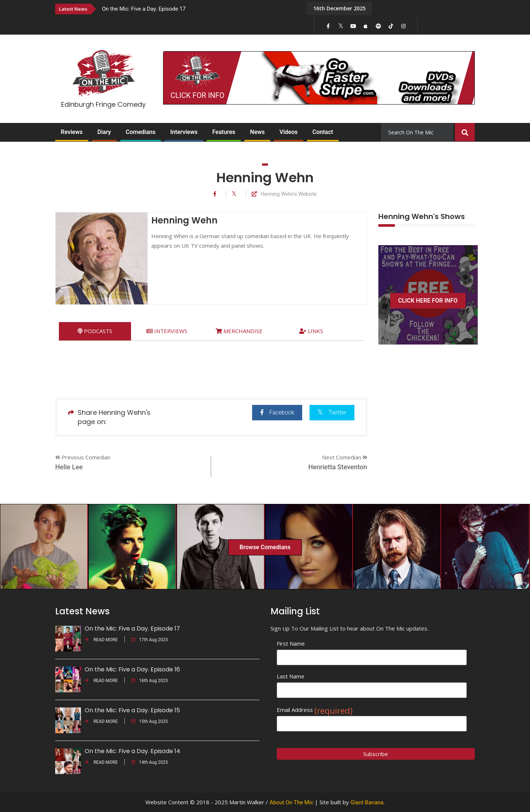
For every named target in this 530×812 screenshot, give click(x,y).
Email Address (315, 710)
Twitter (332, 412)
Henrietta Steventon (338, 467)
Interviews (184, 132)
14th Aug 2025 (150, 762)
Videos (288, 132)
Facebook (276, 412)
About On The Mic (291, 802)
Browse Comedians (265, 547)
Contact (323, 132)
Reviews (72, 132)
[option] (199, 9)
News (257, 132)
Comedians (141, 132)
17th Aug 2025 (150, 640)
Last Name (291, 676)
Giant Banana (367, 802)
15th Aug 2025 (150, 721)
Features (224, 132)
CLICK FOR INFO (197, 95)
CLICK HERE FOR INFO (428, 301)
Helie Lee (69, 467)
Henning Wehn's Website (284, 194)
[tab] (95, 331)
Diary (104, 132)
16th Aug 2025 (150, 681)
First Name (291, 643)
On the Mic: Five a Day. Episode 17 (144, 9)
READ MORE (101, 640)
